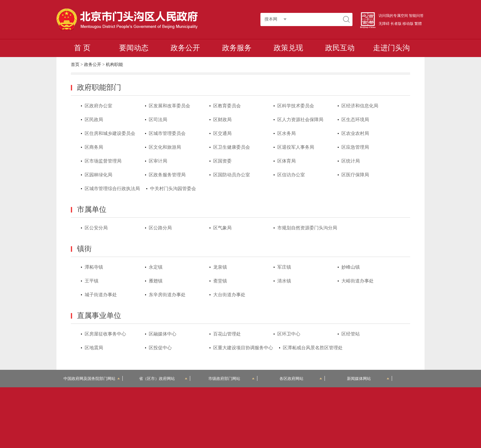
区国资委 (222, 161)
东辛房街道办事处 (167, 295)
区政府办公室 (98, 106)
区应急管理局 (355, 147)
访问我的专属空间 (393, 16)
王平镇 (92, 281)
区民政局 (94, 120)
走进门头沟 (391, 48)
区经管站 (351, 334)
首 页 (82, 48)
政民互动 (340, 48)
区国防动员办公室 (232, 175)
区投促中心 (160, 348)
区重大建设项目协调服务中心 (243, 348)
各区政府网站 (301, 379)
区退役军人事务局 (296, 147)
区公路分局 (160, 228)
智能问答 (416, 16)
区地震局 (94, 348)
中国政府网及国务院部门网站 (92, 379)
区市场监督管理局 (103, 161)
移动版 (408, 24)
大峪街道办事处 (358, 281)
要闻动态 (134, 48)
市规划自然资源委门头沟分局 (307, 228)
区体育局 (287, 161)
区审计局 (158, 161)
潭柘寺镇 (94, 267)
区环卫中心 (289, 334)
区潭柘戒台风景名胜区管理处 (313, 348)
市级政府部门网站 (232, 379)
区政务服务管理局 (167, 175)
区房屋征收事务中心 (105, 334)
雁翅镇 (156, 281)
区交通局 (222, 133)
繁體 (418, 24)
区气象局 (222, 228)
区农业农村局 (355, 133)
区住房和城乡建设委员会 (110, 133)
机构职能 (114, 65)
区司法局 (158, 120)
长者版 (396, 24)
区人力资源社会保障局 (300, 120)
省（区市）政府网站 (163, 379)
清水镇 (284, 281)
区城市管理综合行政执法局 (112, 189)
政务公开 (185, 48)
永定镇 (156, 267)
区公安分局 (96, 228)
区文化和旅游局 (165, 147)
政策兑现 (288, 48)
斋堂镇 (220, 281)
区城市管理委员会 (167, 133)
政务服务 (237, 48)
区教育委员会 (227, 106)
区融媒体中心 (163, 334)
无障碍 (384, 24)
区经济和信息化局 (360, 106)
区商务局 (94, 147)
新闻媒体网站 (368, 379)
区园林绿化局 (98, 175)
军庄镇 (284, 267)
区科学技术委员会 (296, 106)
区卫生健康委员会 (232, 147)
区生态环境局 (355, 120)
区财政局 (222, 120)
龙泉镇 (220, 267)
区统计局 (351, 161)
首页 (75, 65)
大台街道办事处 (229, 295)
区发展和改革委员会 (169, 106)
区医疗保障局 (355, 175)
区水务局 (287, 133)
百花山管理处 (227, 334)
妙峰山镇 (351, 267)
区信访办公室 (291, 175)
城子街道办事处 (101, 295)
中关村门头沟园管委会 (173, 189)
